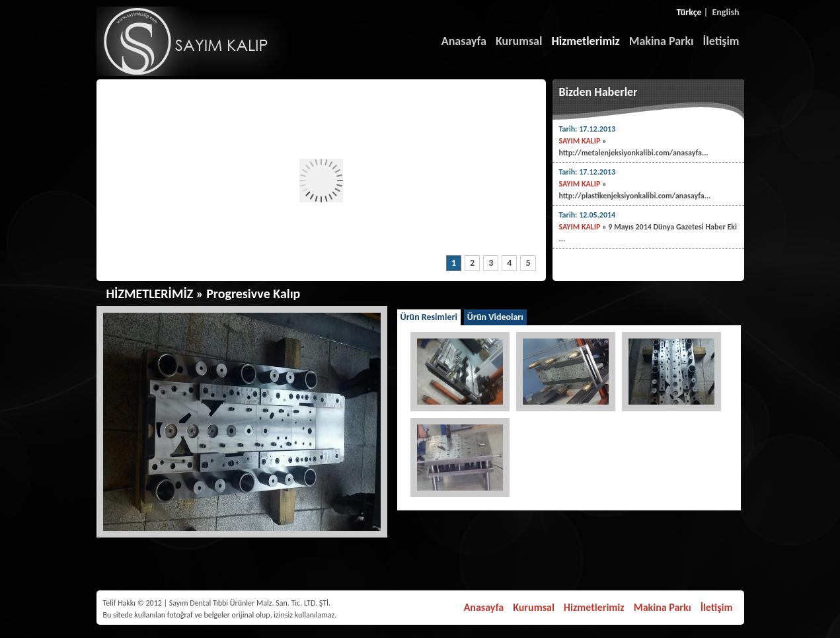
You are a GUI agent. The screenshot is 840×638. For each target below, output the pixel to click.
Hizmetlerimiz (585, 41)
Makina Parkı (662, 41)
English (726, 12)
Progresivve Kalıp (253, 294)
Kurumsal (519, 41)
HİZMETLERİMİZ (150, 294)
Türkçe (689, 12)
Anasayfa (464, 41)
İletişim (721, 41)
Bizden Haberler (598, 92)
